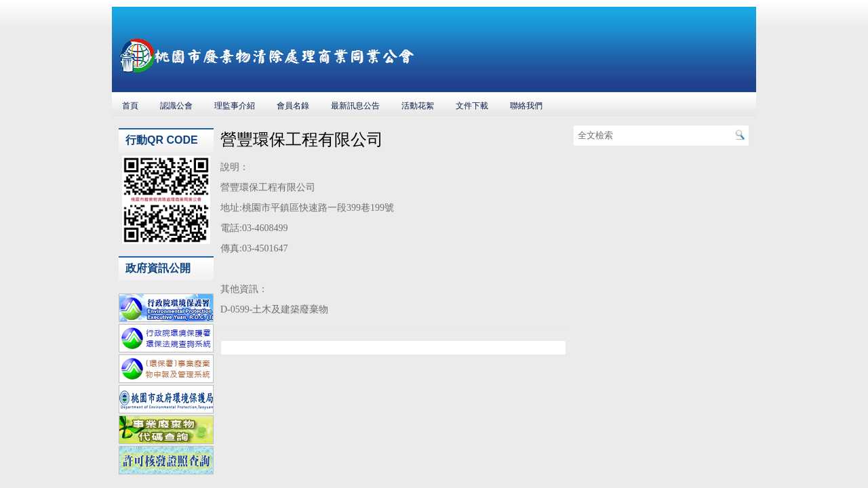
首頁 (130, 106)
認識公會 (176, 106)
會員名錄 (293, 106)
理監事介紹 (235, 106)
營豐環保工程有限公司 (302, 140)
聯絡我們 (526, 106)
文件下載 (472, 106)
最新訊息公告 (355, 106)
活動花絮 (418, 106)
